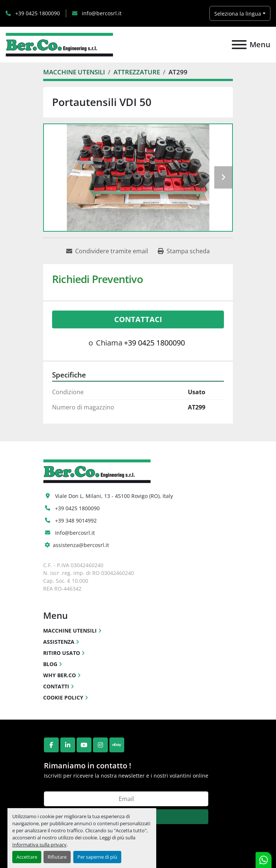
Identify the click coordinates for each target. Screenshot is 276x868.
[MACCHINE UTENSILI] (74, 72)
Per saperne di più (97, 857)
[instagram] (100, 745)
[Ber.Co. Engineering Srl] (97, 470)
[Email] (126, 799)
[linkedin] (68, 745)
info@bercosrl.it (101, 13)
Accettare (27, 857)
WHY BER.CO (60, 675)
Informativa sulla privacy (39, 845)
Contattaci (138, 319)
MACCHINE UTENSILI (70, 631)
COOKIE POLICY (63, 697)
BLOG (50, 664)
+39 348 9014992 (76, 520)
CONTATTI (56, 686)
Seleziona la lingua (238, 14)
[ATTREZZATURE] (137, 72)
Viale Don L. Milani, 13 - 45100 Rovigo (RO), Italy (114, 496)
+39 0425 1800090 (37, 13)
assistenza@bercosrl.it (81, 545)
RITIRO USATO (62, 653)
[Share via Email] (107, 251)
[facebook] (51, 745)
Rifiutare (57, 857)
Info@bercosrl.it (75, 533)
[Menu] (239, 45)
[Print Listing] (184, 251)
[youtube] (84, 745)
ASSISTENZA (59, 642)
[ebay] (117, 745)
